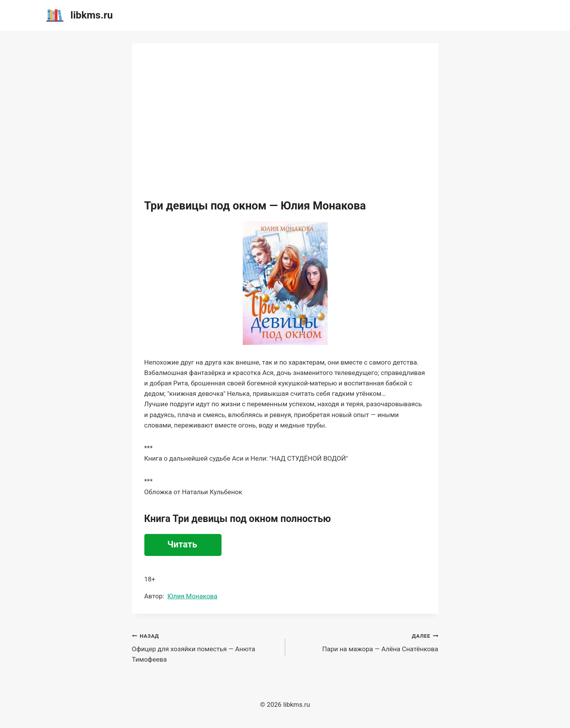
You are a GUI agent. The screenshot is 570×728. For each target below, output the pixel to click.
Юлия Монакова (192, 596)
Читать (182, 545)
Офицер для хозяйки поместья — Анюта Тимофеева (205, 647)
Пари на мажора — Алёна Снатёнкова (365, 642)
